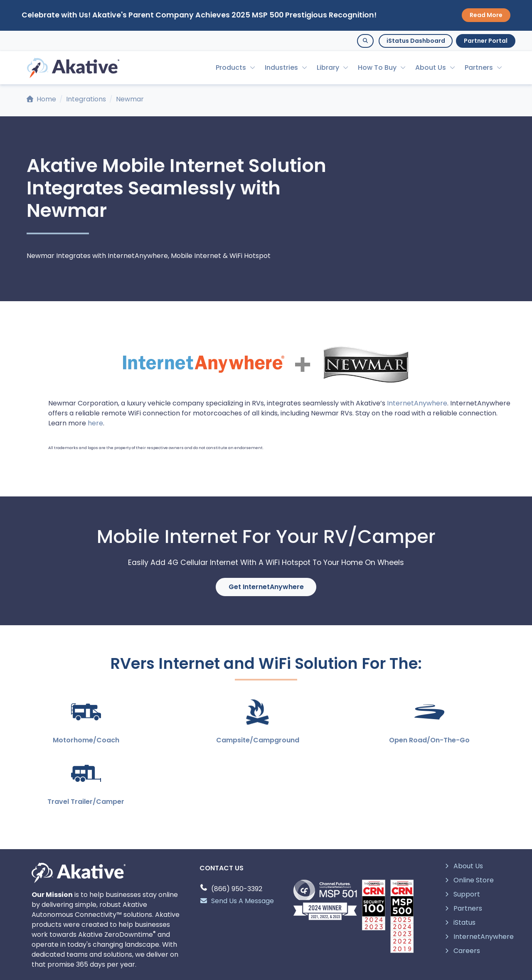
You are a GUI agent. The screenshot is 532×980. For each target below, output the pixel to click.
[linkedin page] (255, 941)
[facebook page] (298, 941)
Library (328, 68)
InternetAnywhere (417, 403)
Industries (281, 68)
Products (231, 68)
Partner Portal (486, 41)
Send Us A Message (237, 839)
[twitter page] (234, 941)
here (95, 423)
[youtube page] (277, 941)
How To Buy (377, 68)
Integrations (86, 99)
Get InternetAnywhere (266, 587)
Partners (479, 68)
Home (41, 99)
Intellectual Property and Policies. (283, 968)
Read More (486, 15)
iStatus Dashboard (416, 41)
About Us (431, 68)
